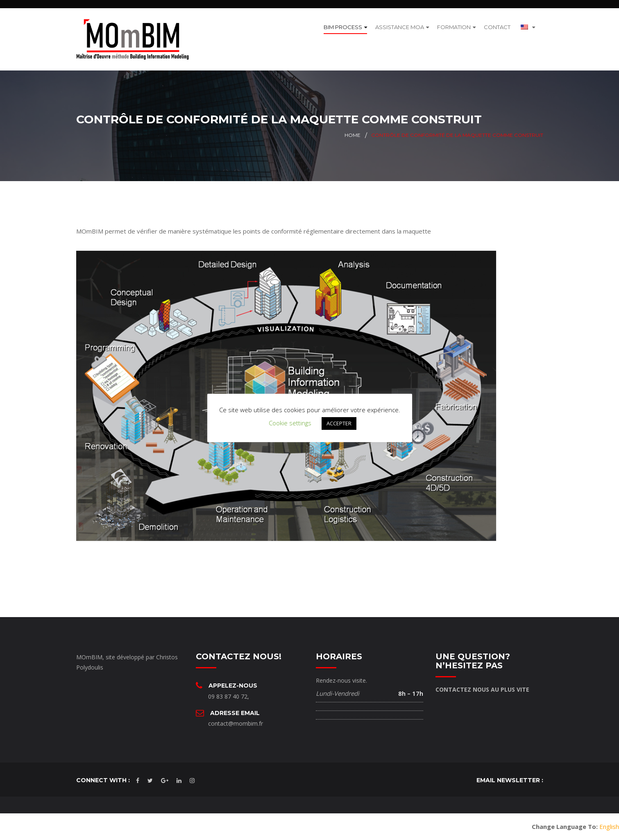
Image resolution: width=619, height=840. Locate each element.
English (609, 826)
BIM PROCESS (343, 27)
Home (353, 135)
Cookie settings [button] (290, 423)
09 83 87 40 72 (228, 696)
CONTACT (497, 27)
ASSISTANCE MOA (400, 27)
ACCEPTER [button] (339, 423)
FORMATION (454, 27)
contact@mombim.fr (236, 723)
